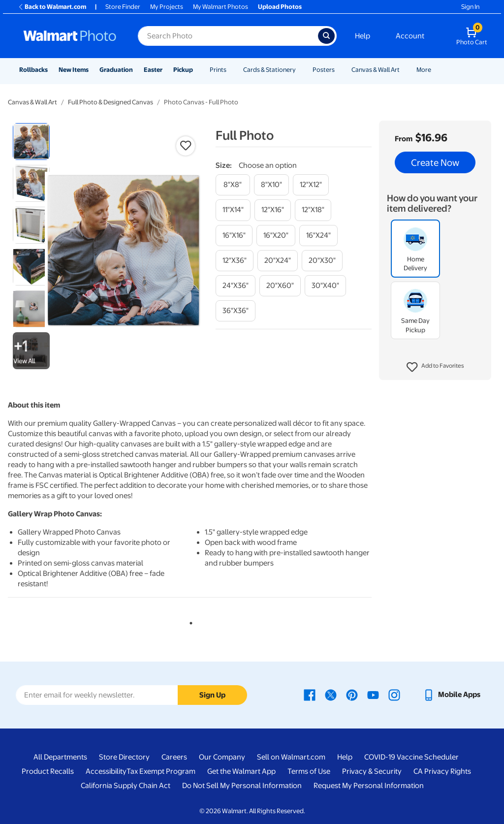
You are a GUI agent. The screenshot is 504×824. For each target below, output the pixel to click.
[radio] (31, 142)
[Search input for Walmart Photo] (228, 36)
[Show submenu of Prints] (231, 70)
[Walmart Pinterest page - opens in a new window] (352, 695)
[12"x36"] (235, 261)
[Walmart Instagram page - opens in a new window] (394, 695)
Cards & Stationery (269, 70)
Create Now (435, 162)
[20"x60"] (280, 286)
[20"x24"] (278, 261)
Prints (218, 70)
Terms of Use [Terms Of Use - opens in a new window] (309, 771)
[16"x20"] (276, 236)
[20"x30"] (322, 261)
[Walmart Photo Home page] (70, 36)
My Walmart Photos (220, 7)
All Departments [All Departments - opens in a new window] (60, 757)
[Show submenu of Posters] (339, 70)
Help (362, 36)
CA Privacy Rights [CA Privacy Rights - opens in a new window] (442, 771)
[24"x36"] (236, 286)
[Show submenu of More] (436, 70)
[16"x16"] (234, 236)
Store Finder (123, 7)
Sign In (470, 7)
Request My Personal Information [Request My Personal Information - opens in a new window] (369, 786)
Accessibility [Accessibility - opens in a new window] (106, 771)
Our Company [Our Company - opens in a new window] (222, 757)
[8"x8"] (233, 185)
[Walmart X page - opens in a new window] (331, 695)
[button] (435, 367)
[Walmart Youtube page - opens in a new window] (373, 695)
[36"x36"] (236, 311)
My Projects (167, 7)
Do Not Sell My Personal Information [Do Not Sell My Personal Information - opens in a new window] (242, 786)
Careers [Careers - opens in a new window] (174, 757)
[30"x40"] (325, 286)
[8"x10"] (271, 185)
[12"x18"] (313, 210)
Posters (324, 70)
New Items (74, 70)
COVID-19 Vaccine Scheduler (411, 757)
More (424, 70)
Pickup (183, 70)
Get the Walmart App (241, 771)
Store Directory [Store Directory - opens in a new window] (124, 757)
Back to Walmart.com (52, 7)
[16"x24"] (318, 236)
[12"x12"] (311, 185)
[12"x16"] (273, 210)
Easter (153, 70)
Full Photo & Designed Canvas (110, 102)
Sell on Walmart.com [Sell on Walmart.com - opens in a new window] (291, 757)
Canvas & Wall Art (376, 70)
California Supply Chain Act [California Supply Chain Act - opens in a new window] (126, 786)
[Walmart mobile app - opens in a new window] (452, 695)
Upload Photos (280, 7)
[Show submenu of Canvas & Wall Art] (404, 70)
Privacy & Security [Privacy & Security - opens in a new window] (372, 771)
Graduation (116, 70)
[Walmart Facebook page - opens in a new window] (310, 695)
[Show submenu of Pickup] (197, 70)
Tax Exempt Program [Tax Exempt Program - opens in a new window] (161, 771)
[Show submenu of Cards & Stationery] (300, 70)
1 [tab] (189, 621)
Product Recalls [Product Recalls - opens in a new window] (48, 771)
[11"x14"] (233, 210)
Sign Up (212, 695)
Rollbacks (33, 70)
